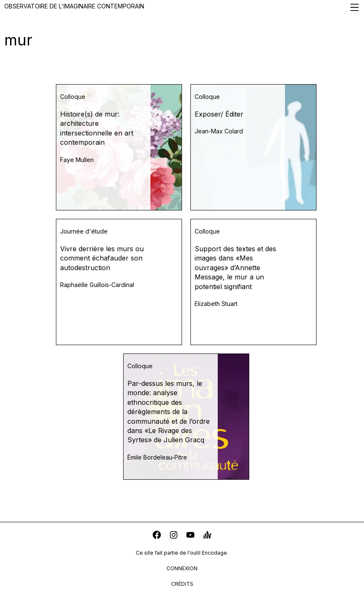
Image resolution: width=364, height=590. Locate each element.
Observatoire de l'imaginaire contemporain (182, 7)
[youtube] (190, 536)
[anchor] (207, 536)
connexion (182, 568)
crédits (182, 584)
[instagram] (174, 536)
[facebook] (157, 536)
